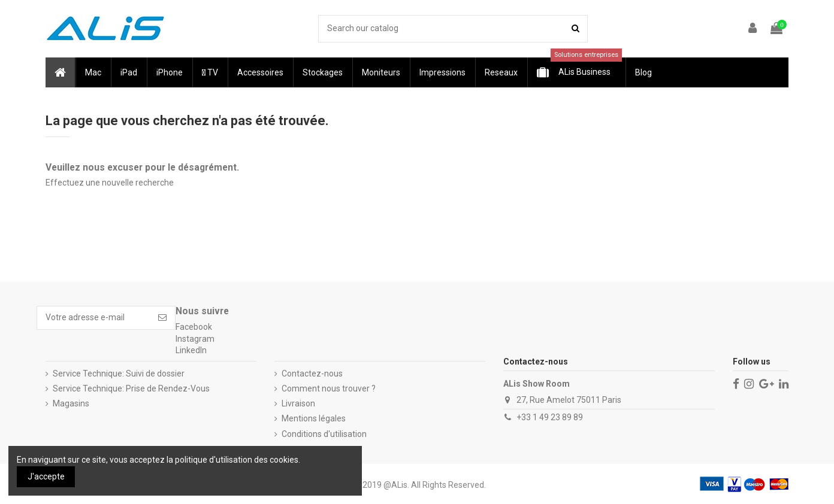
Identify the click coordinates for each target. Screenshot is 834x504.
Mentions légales (314, 418)
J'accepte (46, 476)
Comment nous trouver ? (329, 388)
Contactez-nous (312, 374)
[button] (93, 72)
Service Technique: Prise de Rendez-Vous (131, 388)
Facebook (194, 327)
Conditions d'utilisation (324, 434)
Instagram (195, 339)
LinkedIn (191, 350)
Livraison (298, 403)
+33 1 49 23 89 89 (550, 417)
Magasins (71, 403)
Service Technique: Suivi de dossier (119, 374)
